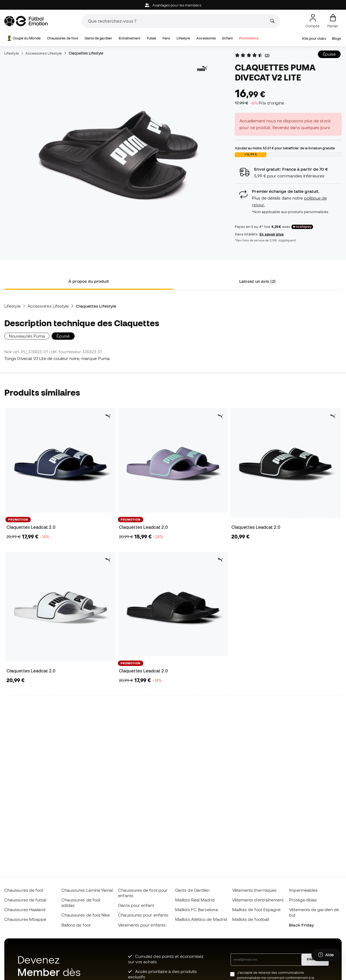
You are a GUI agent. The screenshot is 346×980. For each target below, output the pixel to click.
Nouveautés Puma (27, 336)
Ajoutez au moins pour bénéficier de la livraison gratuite (285, 148)
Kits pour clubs (314, 38)
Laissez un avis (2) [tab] (257, 281)
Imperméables (303, 890)
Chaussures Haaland (25, 910)
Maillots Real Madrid (195, 900)
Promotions (249, 38)
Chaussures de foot (63, 38)
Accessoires (206, 38)
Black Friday (301, 925)
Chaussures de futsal (25, 900)
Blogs (336, 38)
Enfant (227, 38)
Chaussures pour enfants (143, 915)
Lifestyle (183, 38)
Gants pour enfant (136, 905)
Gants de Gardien (192, 890)
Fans (166, 38)
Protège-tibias (303, 900)
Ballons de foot (76, 925)
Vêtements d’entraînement (258, 900)
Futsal (151, 38)
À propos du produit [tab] (89, 281)
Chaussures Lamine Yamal (87, 890)
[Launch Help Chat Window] (326, 955)
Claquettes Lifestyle (86, 53)
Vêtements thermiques (254, 890)
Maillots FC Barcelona (197, 910)
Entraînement (130, 38)
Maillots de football (251, 919)
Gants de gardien (98, 38)
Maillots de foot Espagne (257, 910)
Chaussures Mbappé (25, 919)
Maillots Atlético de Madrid (201, 919)
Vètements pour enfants (142, 925)
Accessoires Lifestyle (44, 53)
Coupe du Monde (23, 38)
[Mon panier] (333, 21)
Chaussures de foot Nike (86, 915)
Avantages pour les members (173, 5)
